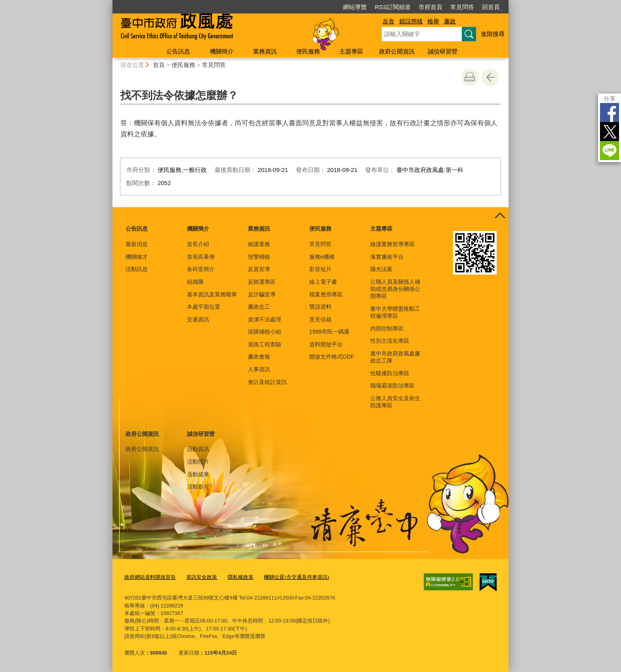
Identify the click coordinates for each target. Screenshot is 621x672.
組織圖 (195, 282)
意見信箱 (320, 319)
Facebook (610, 113)
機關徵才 (137, 257)
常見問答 (462, 7)
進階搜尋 (493, 34)
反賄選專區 (262, 282)
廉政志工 (259, 307)
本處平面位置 (204, 307)
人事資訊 (259, 369)
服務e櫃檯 (322, 257)
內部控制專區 (387, 328)
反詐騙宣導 (262, 294)
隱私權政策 (241, 577)
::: (109, 3)
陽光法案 (381, 269)
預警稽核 (259, 257)
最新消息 (137, 244)
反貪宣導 (259, 269)
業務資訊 (265, 51)
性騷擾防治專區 (390, 373)
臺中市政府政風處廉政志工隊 (395, 357)
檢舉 (433, 21)
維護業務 (259, 244)
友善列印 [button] (470, 77)
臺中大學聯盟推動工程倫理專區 (395, 312)
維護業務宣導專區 (392, 244)
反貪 (389, 21)
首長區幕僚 (201, 257)
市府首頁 (431, 7)
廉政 (450, 21)
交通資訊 (198, 319)
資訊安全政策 (202, 577)
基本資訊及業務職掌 (212, 294)
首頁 (159, 65)
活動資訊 (198, 449)
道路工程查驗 (265, 344)
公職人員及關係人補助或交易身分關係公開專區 (395, 289)
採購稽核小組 (265, 332)
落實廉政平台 (387, 257)
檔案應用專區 (326, 294)
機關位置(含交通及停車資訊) (296, 577)
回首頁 (491, 7)
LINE (610, 151)
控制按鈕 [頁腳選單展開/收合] (500, 216)
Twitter (610, 132)
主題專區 (351, 51)
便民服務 (308, 51)
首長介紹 (198, 244)
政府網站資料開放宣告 (150, 577)
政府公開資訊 (397, 51)
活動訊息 (137, 269)
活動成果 (198, 474)
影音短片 (320, 269)
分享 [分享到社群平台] (610, 98)
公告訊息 (178, 51)
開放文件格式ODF (332, 357)
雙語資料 (320, 307)
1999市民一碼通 (329, 332)
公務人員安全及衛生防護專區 (395, 402)
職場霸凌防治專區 (392, 386)
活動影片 (198, 487)
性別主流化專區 (390, 341)
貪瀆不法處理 (265, 319)
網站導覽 (355, 7)
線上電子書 (323, 282)
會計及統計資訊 (267, 382)
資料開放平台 (326, 344)
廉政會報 (259, 357)
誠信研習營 (443, 51)
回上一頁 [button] (490, 77)
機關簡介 (222, 51)
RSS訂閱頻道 (393, 7)
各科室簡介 (201, 269)
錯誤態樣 (411, 21)
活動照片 (198, 462)
